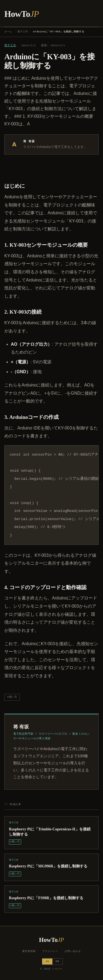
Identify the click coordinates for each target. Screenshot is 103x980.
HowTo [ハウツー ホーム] (22, 14)
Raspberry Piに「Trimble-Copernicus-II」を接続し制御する (50, 832)
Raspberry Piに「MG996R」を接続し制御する (48, 866)
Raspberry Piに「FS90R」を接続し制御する (46, 898)
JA (47, 961)
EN (57, 961)
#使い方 (12, 697)
